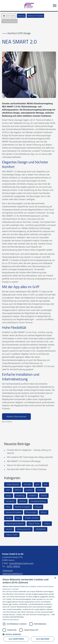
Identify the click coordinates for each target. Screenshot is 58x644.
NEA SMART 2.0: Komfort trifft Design (24, 461)
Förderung (20, 496)
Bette (8, 490)
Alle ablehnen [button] (43, 639)
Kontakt (16, 589)
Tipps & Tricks (34, 524)
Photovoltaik (31, 512)
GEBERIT (33, 496)
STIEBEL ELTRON (32, 518)
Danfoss (41, 490)
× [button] (55, 578)
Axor (37, 484)
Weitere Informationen (16, 417)
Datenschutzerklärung (13, 574)
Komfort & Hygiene (23, 507)
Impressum (8, 571)
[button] (55, 6)
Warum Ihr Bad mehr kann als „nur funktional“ (28, 465)
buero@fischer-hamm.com (21, 563)
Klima (8, 507)
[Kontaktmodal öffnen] (4, 6)
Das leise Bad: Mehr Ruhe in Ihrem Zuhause (27, 469)
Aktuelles (27, 484)
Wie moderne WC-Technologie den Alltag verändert (30, 457)
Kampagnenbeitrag (38, 501)
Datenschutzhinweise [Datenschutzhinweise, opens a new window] (11, 620)
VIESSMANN (40, 529)
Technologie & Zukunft (15, 524)
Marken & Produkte (35, 16)
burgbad (29, 490)
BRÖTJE (18, 490)
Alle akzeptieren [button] (16, 639)
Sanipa (9, 518)
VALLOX (9, 529)
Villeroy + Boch (12, 535)
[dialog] (29, 610)
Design (9, 496)
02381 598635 (13, 566)
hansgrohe (10, 501)
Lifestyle (38, 507)
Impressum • (8, 589)
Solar (18, 518)
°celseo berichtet (13, 484)
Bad (46, 484)
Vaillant (47, 524)
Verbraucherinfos (10, 21)
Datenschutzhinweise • (46, 586)
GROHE (44, 496)
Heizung (21, 16)
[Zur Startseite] (29, 6)
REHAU (44, 512)
